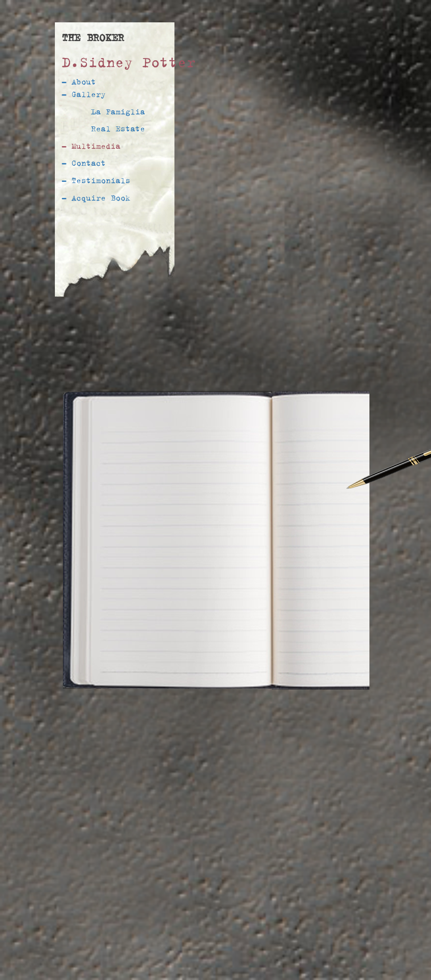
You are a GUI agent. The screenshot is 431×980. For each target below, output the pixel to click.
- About (79, 82)
